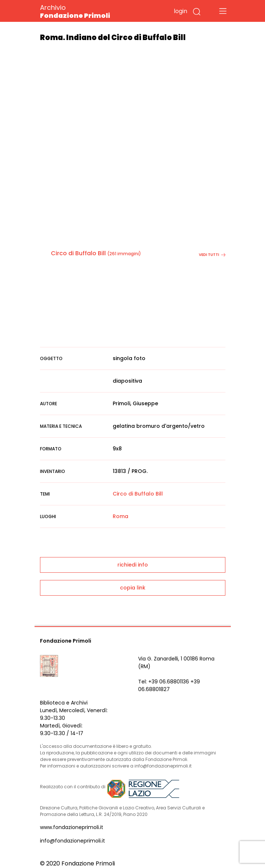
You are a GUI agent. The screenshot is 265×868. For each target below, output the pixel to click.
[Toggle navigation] (223, 11)
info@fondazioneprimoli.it (73, 841)
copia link (133, 588)
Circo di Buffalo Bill (78, 253)
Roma (121, 516)
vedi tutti (212, 255)
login (180, 11)
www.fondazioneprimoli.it (72, 827)
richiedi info (133, 565)
